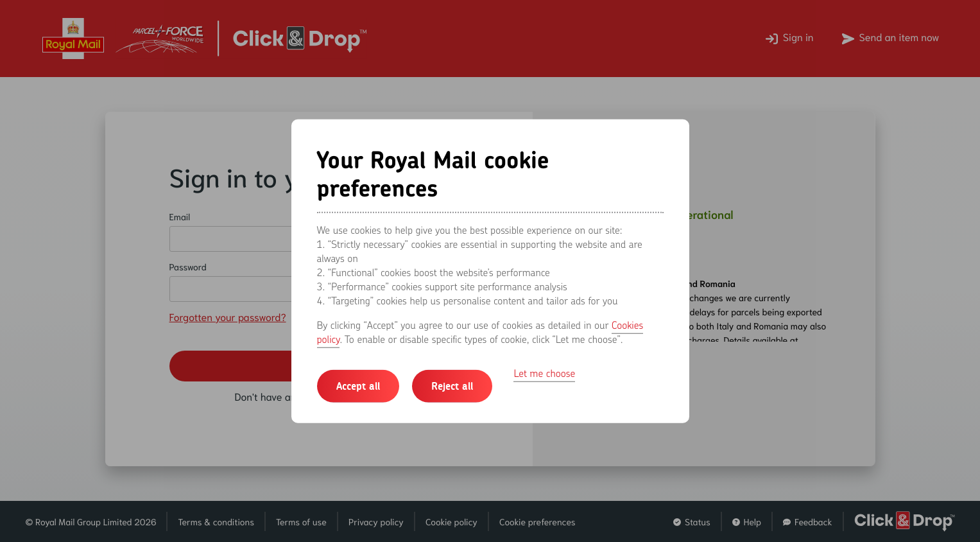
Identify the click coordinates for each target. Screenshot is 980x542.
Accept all (358, 386)
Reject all (452, 386)
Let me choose (544, 373)
